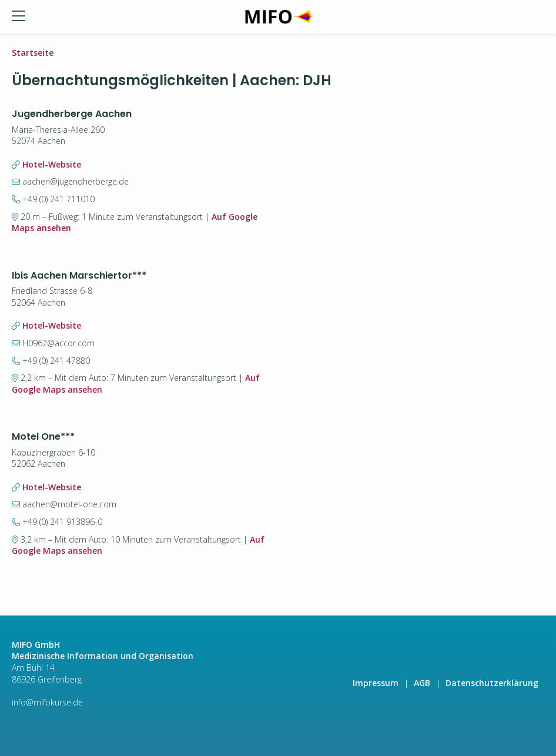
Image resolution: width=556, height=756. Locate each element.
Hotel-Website (52, 164)
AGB (422, 683)
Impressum (376, 683)
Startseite (33, 53)
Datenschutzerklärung (492, 683)
